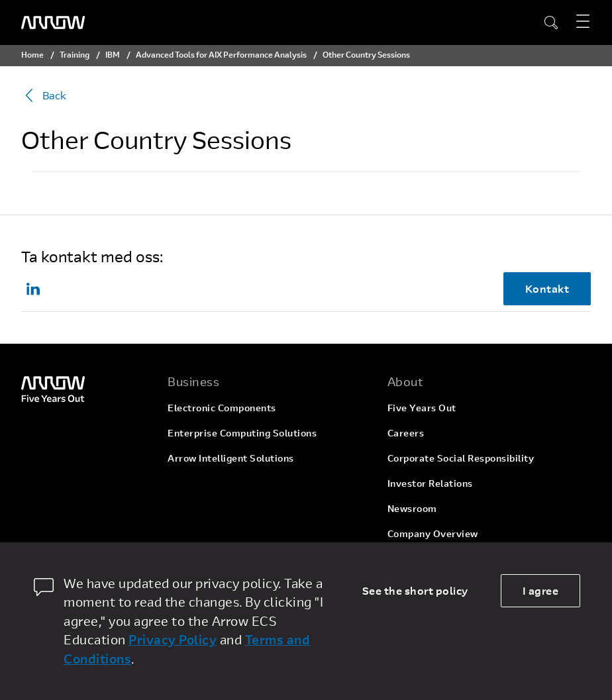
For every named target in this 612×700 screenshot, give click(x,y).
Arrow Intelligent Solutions (231, 458)
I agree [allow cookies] (541, 590)
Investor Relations (430, 483)
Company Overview (433, 533)
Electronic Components (222, 408)
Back (44, 95)
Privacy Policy (173, 639)
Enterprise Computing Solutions (242, 433)
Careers (406, 433)
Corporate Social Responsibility (461, 458)
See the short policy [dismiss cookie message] (415, 590)
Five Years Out (422, 408)
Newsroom (412, 508)
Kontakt (547, 288)
